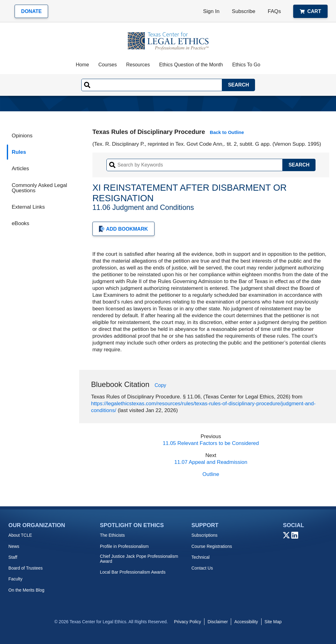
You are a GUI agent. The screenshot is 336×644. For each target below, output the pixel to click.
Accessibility (246, 622)
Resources (138, 65)
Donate (31, 11)
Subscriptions (204, 535)
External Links (28, 207)
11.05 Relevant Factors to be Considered (211, 443)
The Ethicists (112, 535)
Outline (211, 474)
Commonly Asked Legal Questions (40, 188)
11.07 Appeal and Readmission (211, 462)
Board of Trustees (26, 568)
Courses (108, 65)
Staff (13, 557)
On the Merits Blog (26, 590)
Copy (160, 385)
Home (82, 65)
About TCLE (20, 535)
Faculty (15, 579)
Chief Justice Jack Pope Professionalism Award (139, 559)
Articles (20, 169)
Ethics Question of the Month (191, 65)
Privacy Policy (188, 622)
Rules (19, 152)
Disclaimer (218, 622)
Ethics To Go (246, 65)
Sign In (211, 11)
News (14, 546)
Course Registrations (212, 546)
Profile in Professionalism (124, 546)
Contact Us (202, 568)
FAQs (274, 11)
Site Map (273, 622)
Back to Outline (227, 132)
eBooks (21, 223)
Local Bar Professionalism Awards (133, 572)
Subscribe (244, 11)
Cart (310, 11)
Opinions (22, 136)
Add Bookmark (123, 229)
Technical (200, 557)
